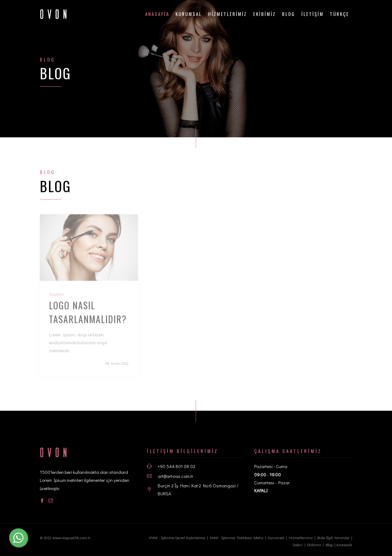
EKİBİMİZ (265, 14)
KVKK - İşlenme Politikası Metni (237, 537)
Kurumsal (189, 14)
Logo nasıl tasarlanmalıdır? (88, 316)
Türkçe (339, 14)
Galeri (298, 545)
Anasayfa (344, 545)
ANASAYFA (157, 14)
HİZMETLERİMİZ (228, 14)
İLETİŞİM (313, 14)
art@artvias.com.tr (175, 476)
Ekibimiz (314, 545)
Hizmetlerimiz (301, 537)
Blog (289, 14)
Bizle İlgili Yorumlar (333, 537)
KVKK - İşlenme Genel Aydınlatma (177, 537)
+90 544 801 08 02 (177, 466)
